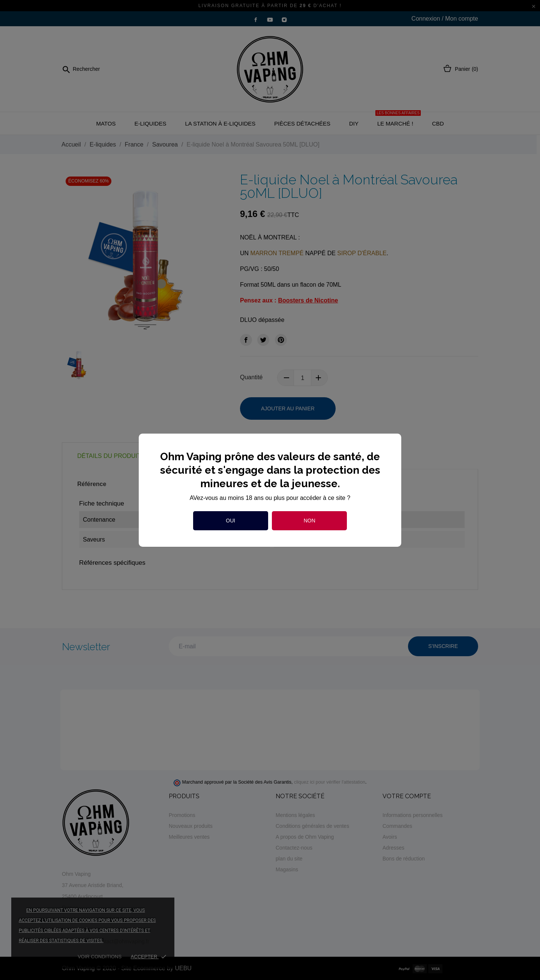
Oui (230, 521)
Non (310, 521)
